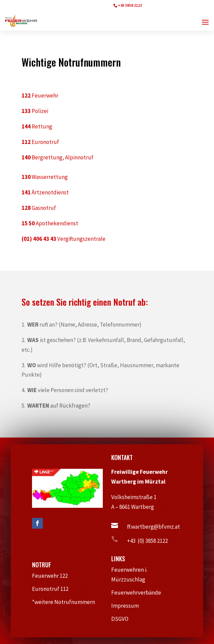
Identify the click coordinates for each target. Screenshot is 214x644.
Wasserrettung (45, 177)
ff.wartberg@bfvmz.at (154, 527)
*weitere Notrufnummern (67, 602)
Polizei (35, 111)
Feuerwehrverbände (140, 593)
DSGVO (123, 619)
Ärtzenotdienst (45, 192)
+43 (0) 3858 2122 (147, 541)
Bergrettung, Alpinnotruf (57, 157)
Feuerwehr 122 (53, 576)
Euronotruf (40, 142)
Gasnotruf (39, 208)
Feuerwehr (40, 96)
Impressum (128, 606)
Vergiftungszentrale (64, 239)
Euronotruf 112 (54, 589)
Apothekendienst (50, 223)
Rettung (37, 126)
